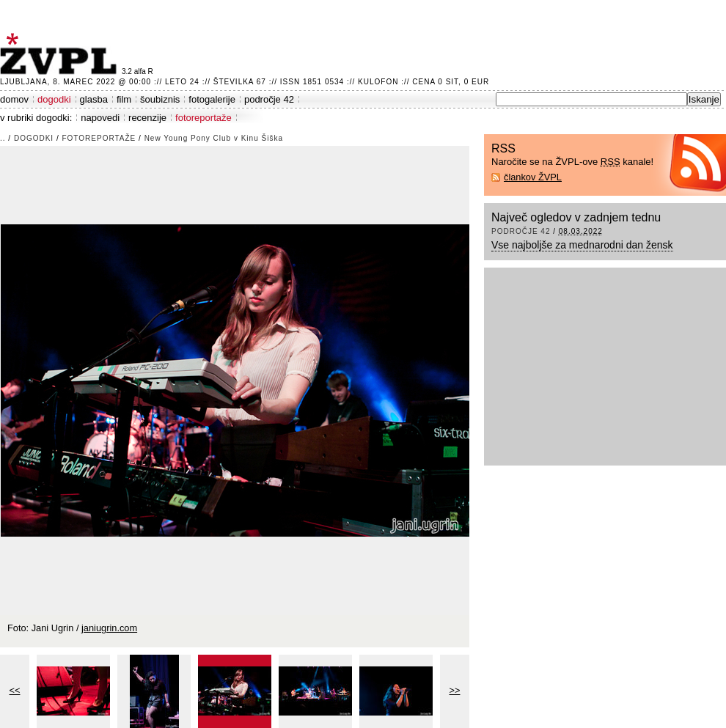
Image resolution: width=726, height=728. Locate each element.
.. (3, 138)
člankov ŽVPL (533, 177)
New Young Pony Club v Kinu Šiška (214, 138)
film (124, 99)
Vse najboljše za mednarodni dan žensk (582, 245)
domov (14, 99)
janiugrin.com (109, 628)
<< (15, 690)
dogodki (54, 99)
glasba (94, 99)
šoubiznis (160, 99)
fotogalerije (212, 99)
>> (455, 690)
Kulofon (378, 82)
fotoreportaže (203, 118)
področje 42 (269, 99)
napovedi (100, 118)
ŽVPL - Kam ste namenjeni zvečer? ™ (61, 54)
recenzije (147, 118)
